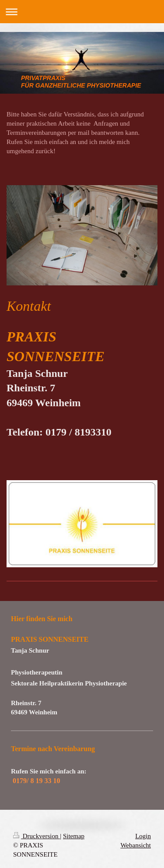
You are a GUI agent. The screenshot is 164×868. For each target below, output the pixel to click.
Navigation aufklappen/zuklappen (82, 12)
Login (143, 836)
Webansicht (136, 845)
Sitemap (74, 836)
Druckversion (37, 836)
